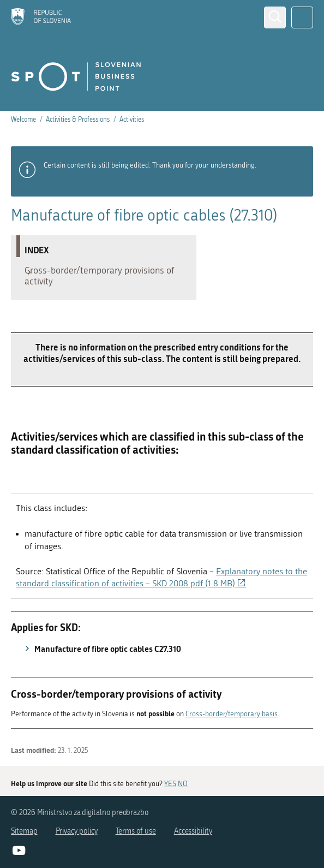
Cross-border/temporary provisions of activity (100, 278)
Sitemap (24, 831)
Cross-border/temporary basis (232, 719)
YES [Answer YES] (170, 784)
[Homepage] (41, 17)
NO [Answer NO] (183, 784)
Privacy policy (77, 831)
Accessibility (193, 831)
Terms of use (136, 831)
